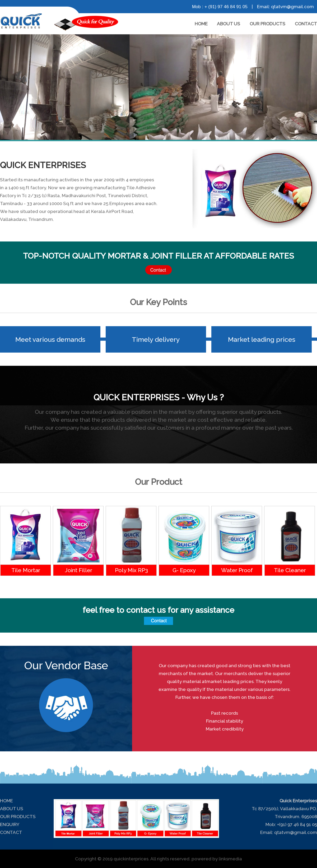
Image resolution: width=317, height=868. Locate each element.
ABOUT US (229, 24)
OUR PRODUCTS (267, 24)
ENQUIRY (10, 824)
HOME (201, 24)
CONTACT (306, 24)
